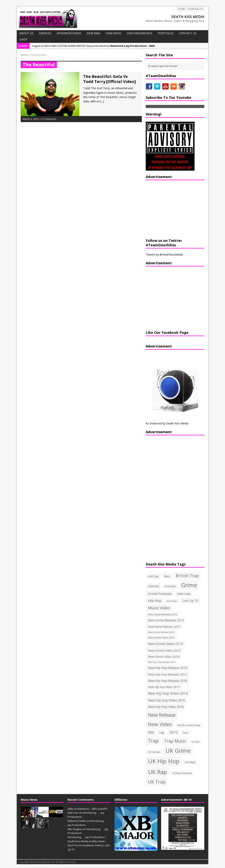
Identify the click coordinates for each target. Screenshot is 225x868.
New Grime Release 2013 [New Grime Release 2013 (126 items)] (162, 615)
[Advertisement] (170, 209)
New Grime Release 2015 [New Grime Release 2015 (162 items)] (164, 627)
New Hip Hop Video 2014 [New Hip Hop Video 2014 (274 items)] (168, 693)
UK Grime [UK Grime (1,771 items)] (178, 750)
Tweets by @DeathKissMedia (164, 254)
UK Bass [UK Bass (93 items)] (195, 742)
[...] (102, 101)
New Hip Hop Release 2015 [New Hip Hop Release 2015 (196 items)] (167, 674)
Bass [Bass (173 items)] (167, 576)
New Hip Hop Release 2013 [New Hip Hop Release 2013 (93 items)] (162, 662)
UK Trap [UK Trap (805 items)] (157, 782)
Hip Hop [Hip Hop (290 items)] (155, 601)
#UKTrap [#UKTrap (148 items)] (153, 576)
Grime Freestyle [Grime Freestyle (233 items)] (160, 594)
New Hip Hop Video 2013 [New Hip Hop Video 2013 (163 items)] (164, 687)
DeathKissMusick (140, 33)
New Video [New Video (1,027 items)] (160, 724)
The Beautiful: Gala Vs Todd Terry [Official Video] (109, 79)
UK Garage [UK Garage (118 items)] (154, 752)
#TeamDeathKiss (69, 33)
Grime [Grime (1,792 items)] (189, 585)
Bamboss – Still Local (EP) (93, 809)
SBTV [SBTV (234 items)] (174, 732)
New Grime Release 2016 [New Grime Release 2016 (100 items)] (161, 632)
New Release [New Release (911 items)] (162, 715)
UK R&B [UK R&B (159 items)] (190, 762)
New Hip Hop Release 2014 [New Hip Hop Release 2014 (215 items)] (168, 668)
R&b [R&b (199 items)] (151, 732)
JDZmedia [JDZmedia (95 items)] (172, 601)
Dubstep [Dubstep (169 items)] (154, 586)
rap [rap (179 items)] (162, 732)
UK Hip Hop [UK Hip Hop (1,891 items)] (164, 761)
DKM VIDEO (114, 33)
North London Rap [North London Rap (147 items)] (189, 725)
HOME (182, 9)
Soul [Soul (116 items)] (185, 733)
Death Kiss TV (195, 9)
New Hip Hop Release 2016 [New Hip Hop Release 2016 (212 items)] (168, 681)
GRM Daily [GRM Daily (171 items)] (184, 594)
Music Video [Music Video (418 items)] (159, 608)
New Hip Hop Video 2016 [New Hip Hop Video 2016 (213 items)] (166, 707)
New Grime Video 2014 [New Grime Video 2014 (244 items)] (166, 644)
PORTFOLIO (166, 33)
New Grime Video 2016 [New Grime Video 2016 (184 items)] (164, 656)
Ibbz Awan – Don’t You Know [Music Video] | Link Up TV (89, 845)
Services (45, 33)
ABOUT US (26, 33)
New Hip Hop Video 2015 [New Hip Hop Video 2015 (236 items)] (167, 700)
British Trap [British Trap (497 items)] (187, 576)
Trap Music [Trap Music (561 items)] (175, 741)
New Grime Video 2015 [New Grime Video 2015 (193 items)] (164, 650)
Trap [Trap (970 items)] (153, 741)
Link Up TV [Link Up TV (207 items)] (190, 601)
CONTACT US (188, 33)
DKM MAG (93, 33)
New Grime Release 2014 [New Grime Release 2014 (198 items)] (166, 620)
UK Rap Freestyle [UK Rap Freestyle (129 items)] (182, 773)
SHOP (23, 39)
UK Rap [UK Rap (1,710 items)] (158, 772)
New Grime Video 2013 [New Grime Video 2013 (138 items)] (161, 637)
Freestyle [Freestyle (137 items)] (170, 586)
